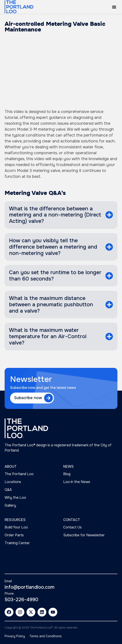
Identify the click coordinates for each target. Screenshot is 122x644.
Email (8, 581)
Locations (13, 482)
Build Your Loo (16, 527)
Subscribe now (28, 398)
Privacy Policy (15, 636)
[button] (114, 7)
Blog (67, 474)
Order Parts (14, 535)
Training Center (17, 543)
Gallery (10, 505)
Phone (9, 594)
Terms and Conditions (46, 636)
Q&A (8, 490)
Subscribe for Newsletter (84, 535)
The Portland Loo (19, 474)
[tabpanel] (61, 144)
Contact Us (72, 527)
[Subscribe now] (48, 398)
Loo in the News (77, 482)
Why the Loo (15, 498)
